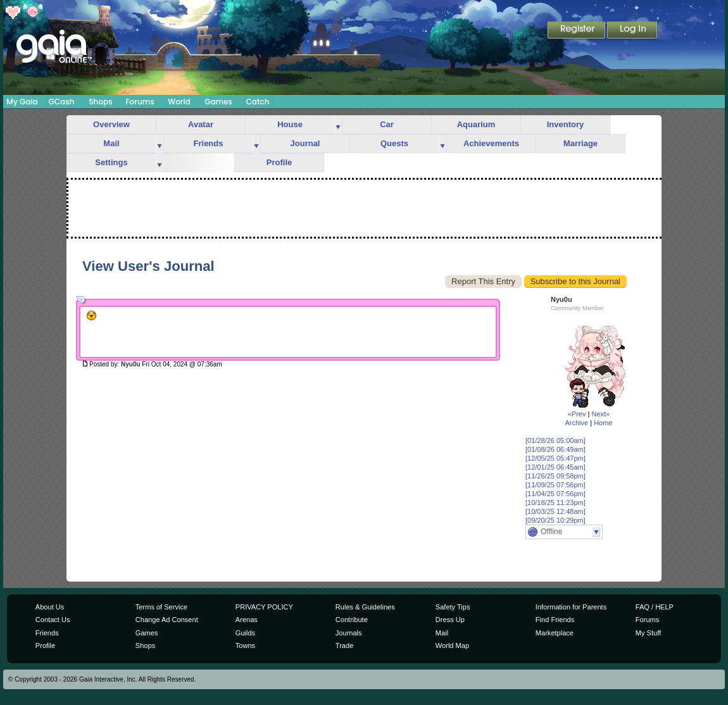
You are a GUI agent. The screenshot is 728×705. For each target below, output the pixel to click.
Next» (600, 414)
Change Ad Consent (167, 620)
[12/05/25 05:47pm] (555, 458)
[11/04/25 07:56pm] (555, 494)
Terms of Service (161, 607)
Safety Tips (453, 607)
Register (577, 31)
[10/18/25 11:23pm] (555, 502)
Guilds (245, 633)
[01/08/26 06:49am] (555, 449)
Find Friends (555, 620)
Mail (111, 143)
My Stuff (648, 633)
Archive (576, 423)
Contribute (352, 620)
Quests (394, 143)
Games (218, 102)
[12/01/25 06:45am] (555, 467)
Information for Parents (571, 607)
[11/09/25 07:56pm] (555, 485)
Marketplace (555, 633)
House (290, 124)
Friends (209, 143)
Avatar (201, 124)
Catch (258, 102)
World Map (452, 646)
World (179, 102)
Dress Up (450, 620)
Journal (305, 143)
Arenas (247, 620)
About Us (50, 607)
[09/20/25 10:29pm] (555, 520)
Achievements (491, 143)
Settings (111, 162)
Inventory (566, 124)
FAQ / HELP (655, 607)
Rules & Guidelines (365, 607)
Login (632, 31)
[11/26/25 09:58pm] (555, 476)
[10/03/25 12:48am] (555, 511)
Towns (245, 646)
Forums (140, 102)
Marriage (581, 143)
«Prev (577, 414)
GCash (62, 102)
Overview (111, 124)
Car (387, 124)
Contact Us (53, 620)
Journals (349, 633)
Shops (100, 102)
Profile (279, 162)
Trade (344, 646)
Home (603, 423)
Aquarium (476, 124)
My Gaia (22, 102)
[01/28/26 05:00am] (555, 440)
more (338, 125)
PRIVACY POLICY (264, 607)
